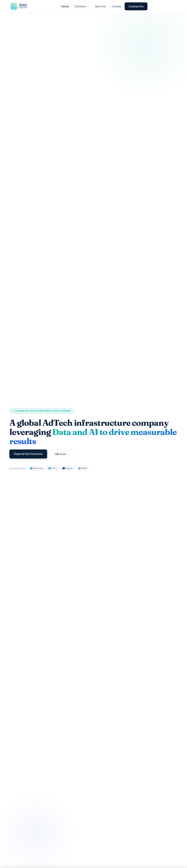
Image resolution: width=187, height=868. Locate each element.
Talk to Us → (61, 454)
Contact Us (136, 6)
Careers (117, 6)
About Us (100, 6)
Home (65, 6)
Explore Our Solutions (28, 454)
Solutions (82, 6)
